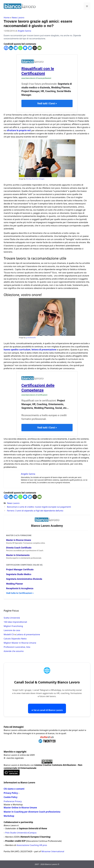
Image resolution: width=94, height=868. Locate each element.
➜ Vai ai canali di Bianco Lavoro (47, 710)
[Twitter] (30, 48)
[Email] (39, 48)
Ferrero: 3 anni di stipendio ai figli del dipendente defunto (35, 511)
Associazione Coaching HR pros (32, 845)
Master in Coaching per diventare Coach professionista (32, 812)
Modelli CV (9, 634)
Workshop (9, 816)
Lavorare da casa (12, 630)
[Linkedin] (11, 48)
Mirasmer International (53, 851)
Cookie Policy (11, 797)
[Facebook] (6, 48)
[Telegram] (16, 48)
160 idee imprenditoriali (15, 622)
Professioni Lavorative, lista (17, 647)
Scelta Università (12, 618)
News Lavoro (18, 17)
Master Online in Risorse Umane (20, 808)
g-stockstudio (31, 337)
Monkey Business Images (35, 179)
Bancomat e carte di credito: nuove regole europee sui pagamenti (39, 507)
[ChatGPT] (35, 48)
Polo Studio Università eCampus (21, 833)
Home (7, 17)
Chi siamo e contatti (14, 789)
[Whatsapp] (20, 48)
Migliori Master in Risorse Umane (20, 643)
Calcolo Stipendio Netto (15, 639)
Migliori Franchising (13, 626)
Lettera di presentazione (28, 634)
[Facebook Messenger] (25, 48)
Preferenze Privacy (13, 801)
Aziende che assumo (14, 651)
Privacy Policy (11, 793)
